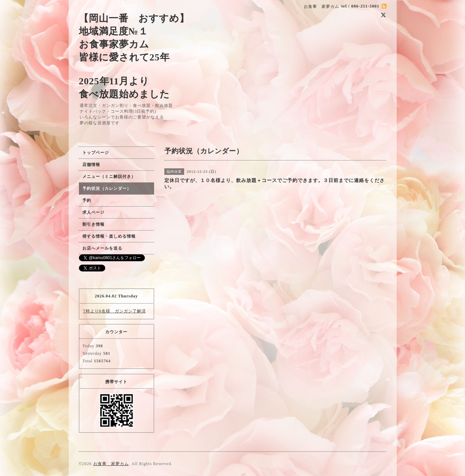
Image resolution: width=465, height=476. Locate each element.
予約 (87, 200)
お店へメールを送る (102, 248)
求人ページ (93, 212)
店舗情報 (91, 165)
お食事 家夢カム (111, 464)
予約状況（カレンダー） (107, 188)
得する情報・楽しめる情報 (109, 236)
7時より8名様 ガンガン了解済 (115, 311)
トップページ (96, 153)
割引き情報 (93, 224)
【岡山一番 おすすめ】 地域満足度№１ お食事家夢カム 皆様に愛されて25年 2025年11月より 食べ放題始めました (134, 56)
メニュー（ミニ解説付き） (109, 177)
